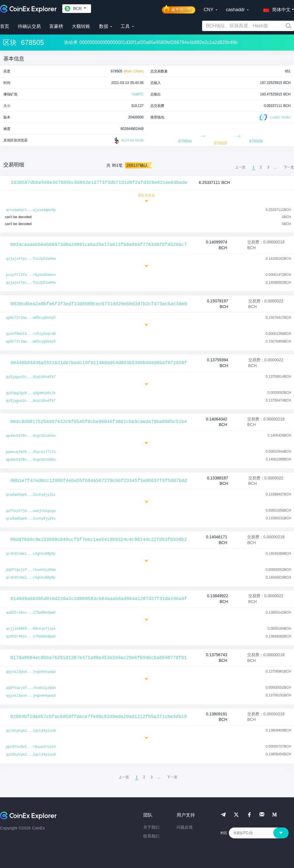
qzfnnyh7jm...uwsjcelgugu (31, 511)
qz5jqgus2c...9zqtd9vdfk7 (31, 377)
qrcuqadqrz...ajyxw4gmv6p (31, 210)
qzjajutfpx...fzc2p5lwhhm (31, 259)
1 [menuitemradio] (253, 167)
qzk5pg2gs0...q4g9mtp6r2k (31, 393)
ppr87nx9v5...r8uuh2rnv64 (31, 747)
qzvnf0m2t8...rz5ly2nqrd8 (31, 334)
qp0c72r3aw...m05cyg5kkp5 (31, 318)
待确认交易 (29, 26)
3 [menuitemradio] (268, 167)
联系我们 (151, 836)
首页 (5, 26)
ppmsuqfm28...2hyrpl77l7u (31, 452)
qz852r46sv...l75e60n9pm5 (31, 613)
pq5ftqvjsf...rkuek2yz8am (31, 570)
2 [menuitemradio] (261, 167)
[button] (276, 9)
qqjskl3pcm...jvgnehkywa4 (31, 672)
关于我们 (151, 827)
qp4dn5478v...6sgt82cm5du (31, 436)
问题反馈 (185, 827)
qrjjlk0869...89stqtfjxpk (31, 629)
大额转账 (81, 26)
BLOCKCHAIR (128, 141)
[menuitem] (289, 167)
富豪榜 (56, 26)
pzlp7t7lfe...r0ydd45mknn (31, 275)
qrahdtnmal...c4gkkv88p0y (31, 554)
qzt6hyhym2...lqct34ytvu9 (31, 731)
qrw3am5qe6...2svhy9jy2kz (31, 495)
